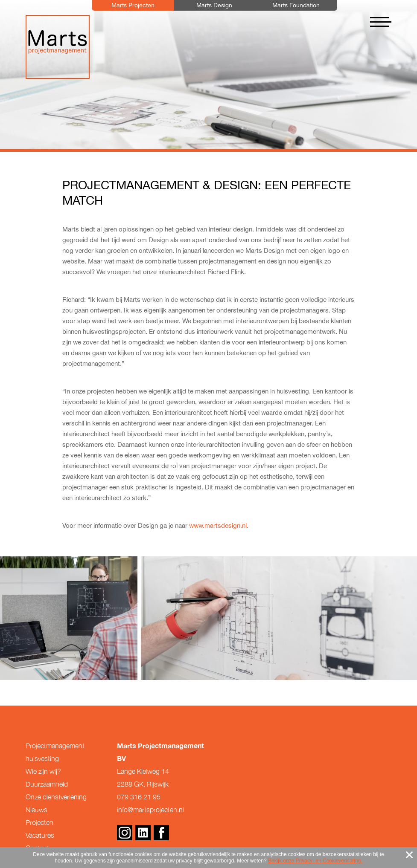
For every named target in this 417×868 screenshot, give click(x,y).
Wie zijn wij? (43, 771)
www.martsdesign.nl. (219, 525)
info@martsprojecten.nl (150, 810)
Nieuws (36, 810)
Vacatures (40, 835)
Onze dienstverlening (56, 797)
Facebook (161, 833)
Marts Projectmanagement (58, 47)
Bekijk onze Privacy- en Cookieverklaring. (315, 861)
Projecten (39, 822)
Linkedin (143, 833)
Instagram (125, 833)
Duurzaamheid (47, 784)
